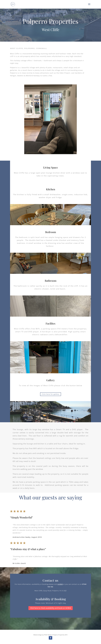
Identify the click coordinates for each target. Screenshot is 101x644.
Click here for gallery (51, 394)
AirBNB (60, 584)
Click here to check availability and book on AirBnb (51, 608)
